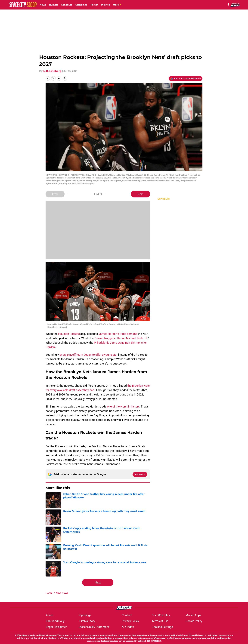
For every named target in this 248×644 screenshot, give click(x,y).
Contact (127, 615)
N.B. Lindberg (52, 71)
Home (49, 593)
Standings (81, 5)
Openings (85, 615)
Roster (94, 5)
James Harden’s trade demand (118, 334)
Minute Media (29, 635)
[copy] (65, 78)
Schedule (67, 5)
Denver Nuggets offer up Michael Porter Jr (121, 338)
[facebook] (228, 4)
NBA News (62, 593)
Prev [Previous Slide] (55, 194)
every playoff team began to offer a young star (88, 355)
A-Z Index (128, 627)
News (43, 5)
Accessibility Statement (94, 627)
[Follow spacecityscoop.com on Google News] (140, 474)
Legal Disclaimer (56, 627)
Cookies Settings (162, 627)
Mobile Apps (193, 615)
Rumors (54, 5)
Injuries (105, 5)
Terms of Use (160, 621)
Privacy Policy (130, 621)
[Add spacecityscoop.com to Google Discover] (186, 79)
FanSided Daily (55, 621)
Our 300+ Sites (161, 615)
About (50, 615)
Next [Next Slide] (140, 194)
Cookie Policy (194, 621)
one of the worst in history (123, 406)
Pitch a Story (87, 621)
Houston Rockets (69, 334)
